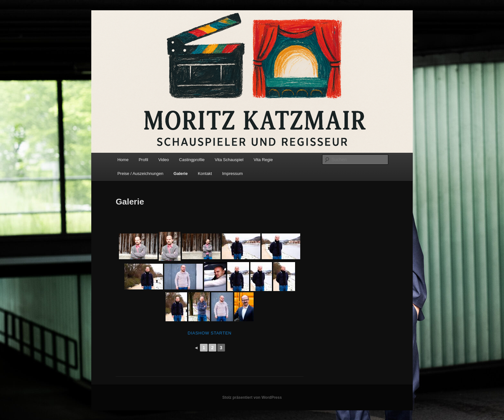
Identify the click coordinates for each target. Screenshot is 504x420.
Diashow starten (210, 333)
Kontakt (205, 173)
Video (164, 160)
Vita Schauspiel (229, 160)
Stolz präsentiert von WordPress (252, 397)
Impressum (232, 173)
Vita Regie (263, 160)
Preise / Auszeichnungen (140, 173)
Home (123, 160)
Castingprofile (192, 160)
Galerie (181, 173)
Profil (143, 160)
